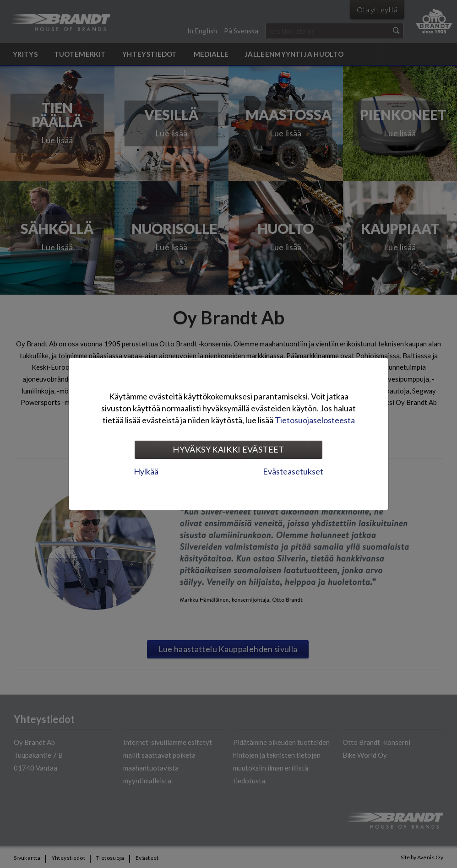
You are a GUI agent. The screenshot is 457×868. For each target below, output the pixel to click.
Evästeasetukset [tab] (293, 471)
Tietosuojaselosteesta (315, 420)
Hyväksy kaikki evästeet (228, 449)
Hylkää (146, 471)
